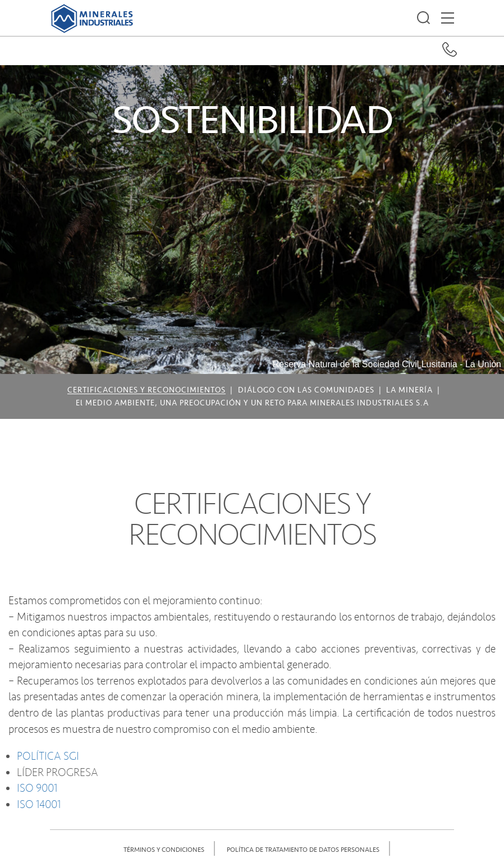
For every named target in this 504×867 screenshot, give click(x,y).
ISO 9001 (37, 788)
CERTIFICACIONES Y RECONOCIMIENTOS (146, 390)
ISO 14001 (39, 805)
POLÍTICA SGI (48, 756)
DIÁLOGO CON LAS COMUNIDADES (306, 390)
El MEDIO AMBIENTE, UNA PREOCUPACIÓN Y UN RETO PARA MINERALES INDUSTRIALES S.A (252, 403)
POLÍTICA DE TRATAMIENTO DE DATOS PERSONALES (303, 850)
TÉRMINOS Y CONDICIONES (164, 850)
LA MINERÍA (409, 390)
